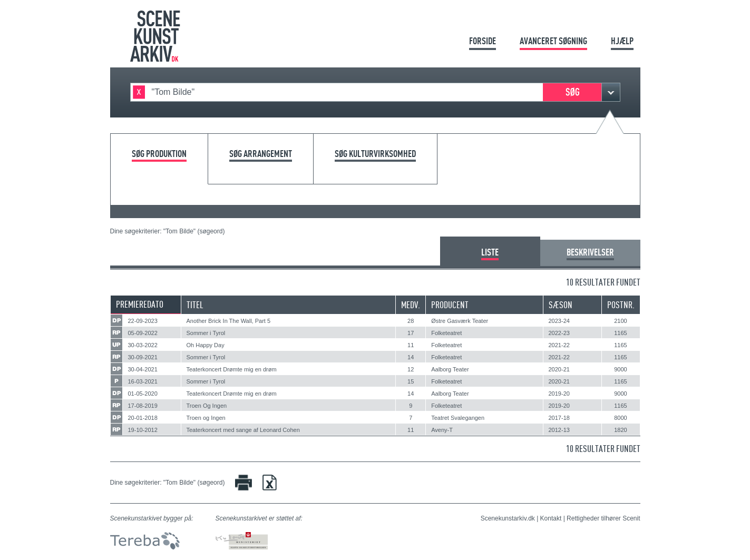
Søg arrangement (261, 154)
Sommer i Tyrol (206, 333)
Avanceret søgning (553, 41)
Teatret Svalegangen (458, 418)
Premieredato (140, 304)
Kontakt (551, 518)
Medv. (411, 305)
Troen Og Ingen (207, 406)
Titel (195, 305)
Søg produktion (159, 154)
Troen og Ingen (206, 418)
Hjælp (622, 41)
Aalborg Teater (450, 369)
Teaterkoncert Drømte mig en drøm (232, 369)
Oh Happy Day (206, 345)
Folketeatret (446, 333)
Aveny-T (442, 430)
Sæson (561, 305)
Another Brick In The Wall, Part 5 (229, 321)
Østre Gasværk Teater (460, 321)
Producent (450, 305)
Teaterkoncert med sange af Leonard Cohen (243, 430)
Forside (483, 41)
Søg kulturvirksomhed (375, 154)
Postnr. (621, 305)
